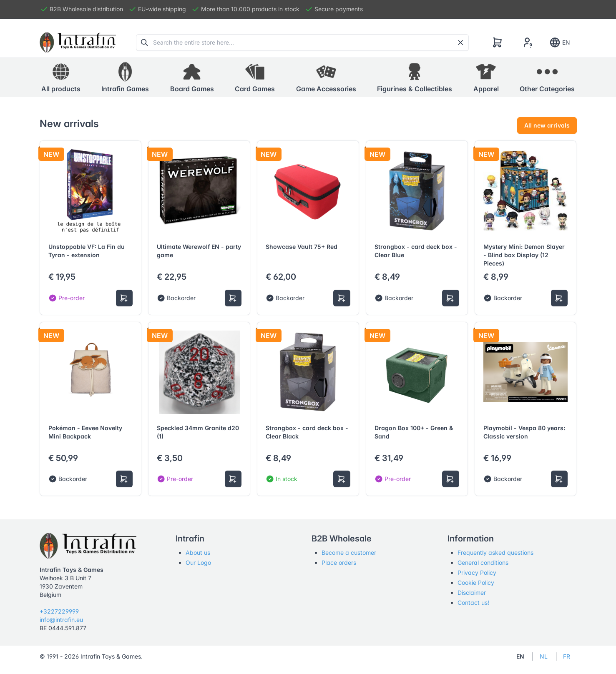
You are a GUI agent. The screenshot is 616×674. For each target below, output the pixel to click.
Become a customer (349, 552)
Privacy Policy (477, 573)
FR (567, 656)
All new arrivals (547, 125)
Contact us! (473, 603)
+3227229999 (59, 611)
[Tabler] (78, 43)
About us (198, 552)
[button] (125, 78)
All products (61, 77)
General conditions (483, 563)
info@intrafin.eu (61, 620)
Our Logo (198, 563)
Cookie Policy (476, 583)
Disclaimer (472, 593)
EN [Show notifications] (559, 43)
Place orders (339, 563)
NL (544, 656)
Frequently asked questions (495, 552)
